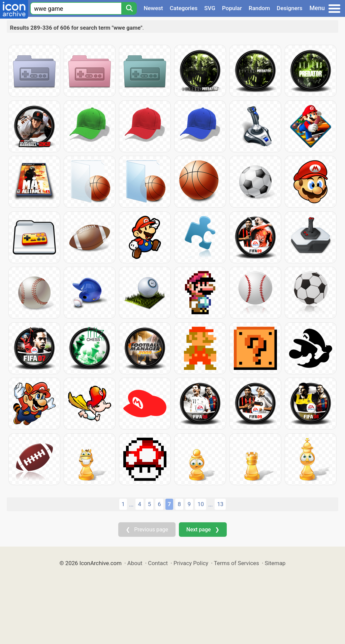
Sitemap (275, 563)
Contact (158, 563)
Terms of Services (237, 563)
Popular (232, 8)
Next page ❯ (203, 530)
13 (220, 504)
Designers (289, 8)
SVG (210, 8)
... (131, 504)
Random (259, 8)
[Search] (129, 8)
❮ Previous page (147, 530)
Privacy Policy (191, 563)
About (135, 563)
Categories (184, 8)
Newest (153, 8)
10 (201, 504)
